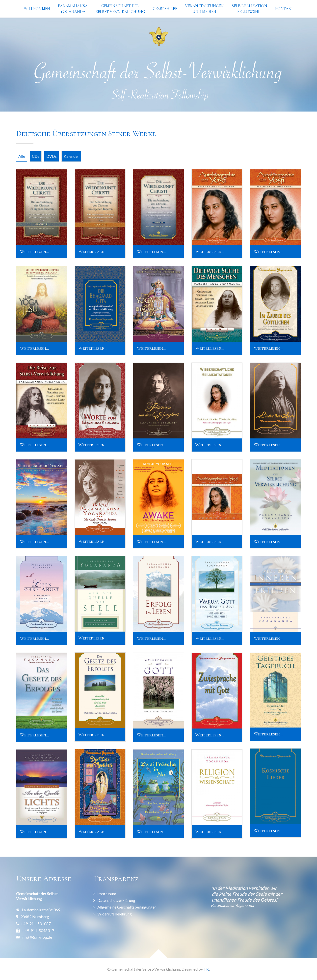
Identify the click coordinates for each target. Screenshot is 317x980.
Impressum (107, 894)
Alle (22, 156)
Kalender (71, 156)
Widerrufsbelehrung (115, 914)
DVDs (52, 156)
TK (206, 969)
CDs (36, 156)
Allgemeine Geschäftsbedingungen (127, 907)
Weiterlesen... (34, 251)
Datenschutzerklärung (116, 900)
